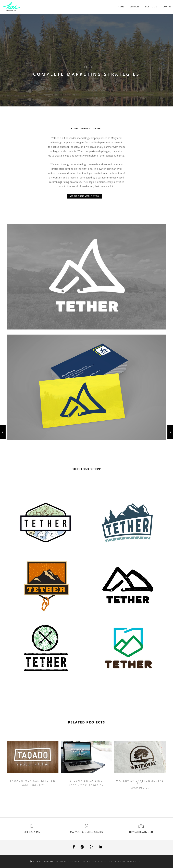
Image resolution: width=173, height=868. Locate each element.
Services (135, 7)
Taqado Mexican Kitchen (33, 781)
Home (121, 7)
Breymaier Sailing (86, 781)
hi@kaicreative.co (141, 832)
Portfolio (151, 7)
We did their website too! (85, 198)
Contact (168, 7)
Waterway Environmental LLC (140, 782)
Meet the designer (43, 861)
